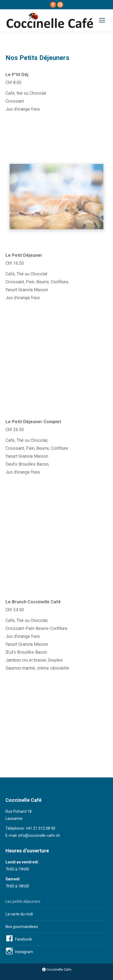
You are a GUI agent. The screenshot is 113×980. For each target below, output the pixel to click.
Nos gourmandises (22, 927)
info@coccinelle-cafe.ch (39, 835)
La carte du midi (19, 914)
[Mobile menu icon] (102, 20)
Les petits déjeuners (23, 901)
